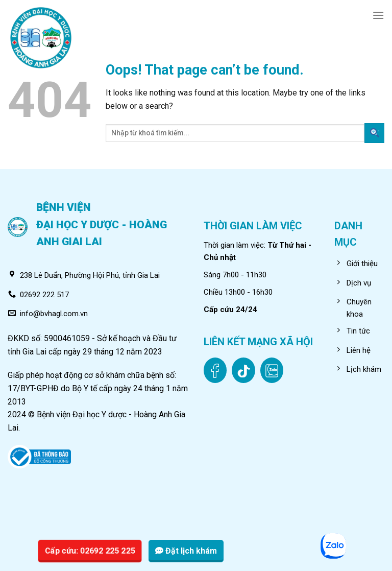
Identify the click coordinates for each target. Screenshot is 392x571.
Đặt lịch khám (186, 551)
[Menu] (378, 15)
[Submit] (374, 133)
